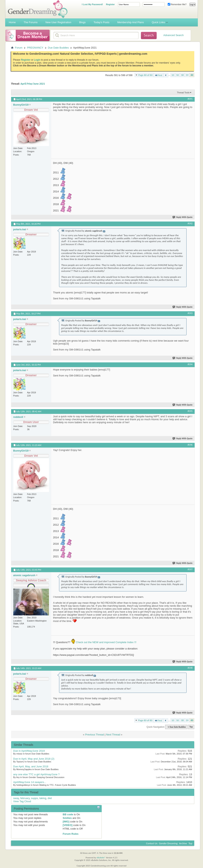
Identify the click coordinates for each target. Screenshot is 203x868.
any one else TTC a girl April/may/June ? (36, 774)
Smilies (67, 818)
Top (191, 727)
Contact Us (152, 843)
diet (50, 798)
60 (192, 75)
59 (187, 75)
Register (110, 4)
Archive (183, 843)
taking (43, 798)
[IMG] (66, 822)
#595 (190, 411)
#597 (190, 569)
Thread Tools (183, 93)
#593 (190, 313)
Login (37, 60)
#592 (190, 223)
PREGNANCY (35, 48)
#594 (190, 364)
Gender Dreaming (168, 843)
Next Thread (113, 735)
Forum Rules (70, 834)
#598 (190, 668)
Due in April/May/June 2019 (29, 751)
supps (34, 798)
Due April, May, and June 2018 (31, 766)
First (158, 75)
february (25, 798)
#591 (190, 99)
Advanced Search (174, 35)
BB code (68, 814)
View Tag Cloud (22, 801)
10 (173, 75)
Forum (19, 48)
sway (16, 798)
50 (178, 75)
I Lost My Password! (92, 4)
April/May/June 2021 (33, 84)
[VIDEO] (68, 825)
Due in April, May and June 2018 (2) (34, 759)
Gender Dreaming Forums (38, 9)
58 (182, 75)
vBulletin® (101, 858)
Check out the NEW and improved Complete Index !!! (106, 642)
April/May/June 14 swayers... (30, 782)
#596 (190, 445)
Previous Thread (94, 735)
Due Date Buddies (58, 48)
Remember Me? (177, 4)
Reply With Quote (183, 217)
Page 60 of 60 (145, 75)
